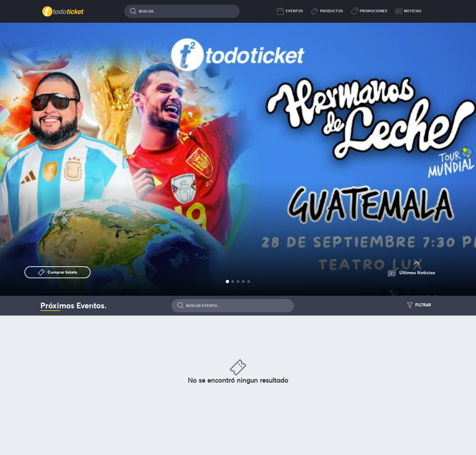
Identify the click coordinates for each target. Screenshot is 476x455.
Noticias (408, 11)
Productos (327, 11)
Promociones (369, 11)
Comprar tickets (62, 272)
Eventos (290, 11)
